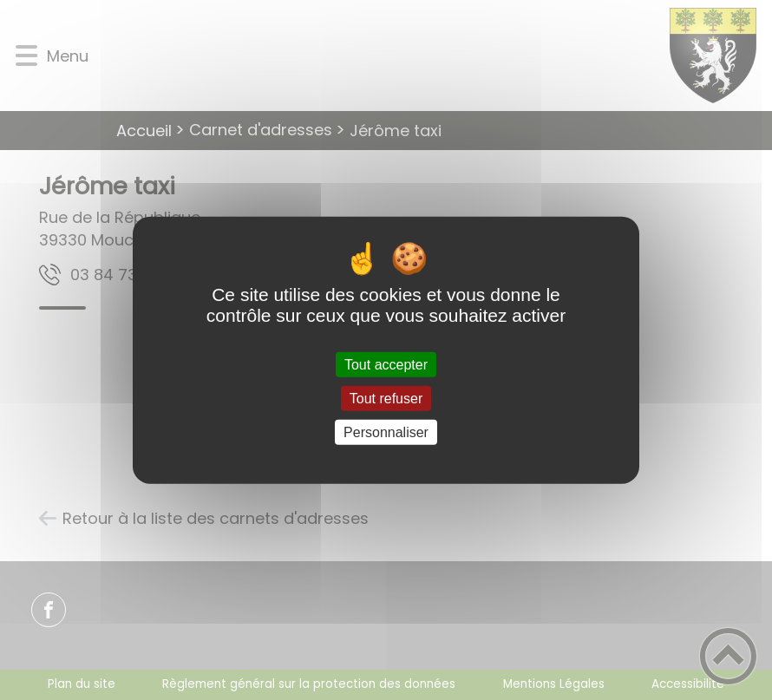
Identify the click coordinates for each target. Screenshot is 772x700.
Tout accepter (386, 364)
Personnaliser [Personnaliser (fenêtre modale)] (386, 432)
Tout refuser (386, 398)
